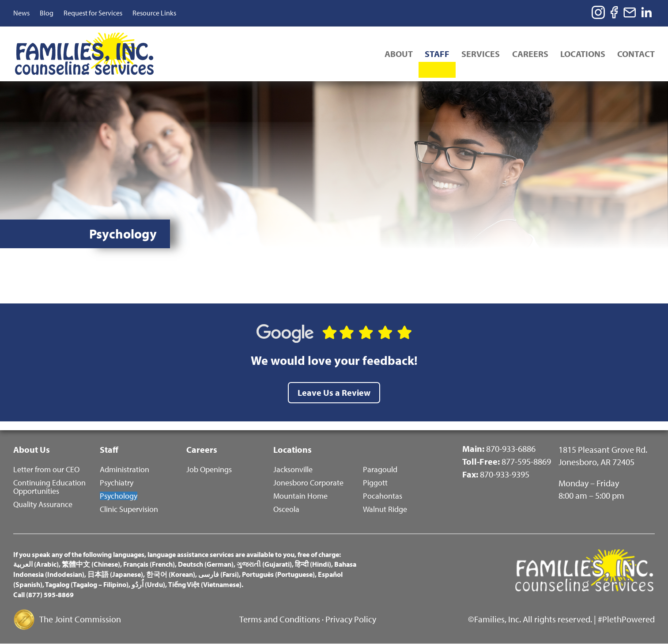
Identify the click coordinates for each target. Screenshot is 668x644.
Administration (125, 469)
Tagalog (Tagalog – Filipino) (87, 584)
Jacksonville (293, 469)
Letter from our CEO (46, 469)
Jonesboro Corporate (308, 482)
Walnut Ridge (385, 509)
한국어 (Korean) (171, 574)
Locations (581, 55)
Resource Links (154, 13)
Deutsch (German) (206, 564)
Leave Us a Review (334, 391)
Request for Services (93, 13)
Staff (432, 55)
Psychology (119, 495)
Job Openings (209, 469)
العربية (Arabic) (36, 564)
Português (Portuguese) (278, 574)
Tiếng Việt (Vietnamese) (205, 584)
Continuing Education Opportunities (49, 486)
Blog (47, 13)
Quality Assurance (43, 504)
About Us (32, 449)
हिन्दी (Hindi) (313, 564)
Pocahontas (383, 495)
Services (477, 55)
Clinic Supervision (129, 509)
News (21, 13)
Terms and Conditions (280, 619)
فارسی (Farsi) (219, 574)
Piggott (375, 482)
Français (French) (149, 564)
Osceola (286, 509)
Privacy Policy (351, 619)
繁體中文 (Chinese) (91, 564)
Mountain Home (300, 495)
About (392, 55)
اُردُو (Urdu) (148, 584)
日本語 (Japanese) (115, 574)
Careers (528, 55)
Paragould (380, 469)
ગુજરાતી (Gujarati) (264, 564)
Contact (636, 55)
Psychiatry (117, 482)
